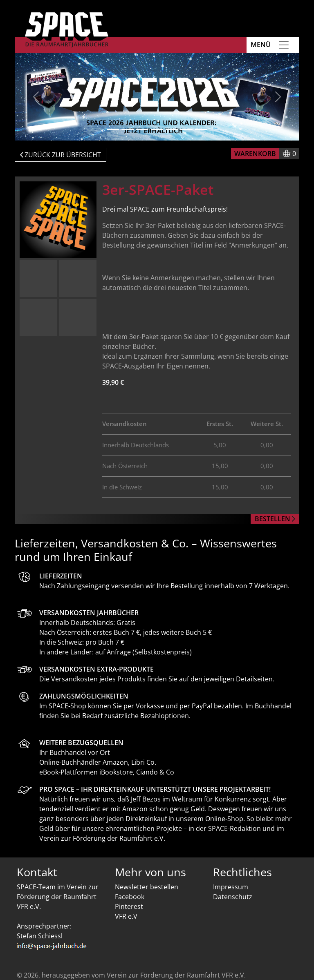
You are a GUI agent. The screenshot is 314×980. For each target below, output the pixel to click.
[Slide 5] (172, 129)
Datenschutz (233, 897)
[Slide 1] (113, 129)
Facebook (130, 897)
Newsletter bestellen (147, 887)
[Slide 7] (201, 129)
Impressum (231, 887)
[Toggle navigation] (284, 45)
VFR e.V (126, 916)
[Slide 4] (157, 129)
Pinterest (129, 906)
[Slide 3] (142, 129)
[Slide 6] (186, 129)
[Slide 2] (128, 129)
